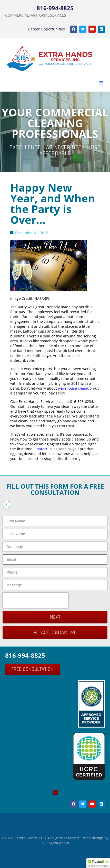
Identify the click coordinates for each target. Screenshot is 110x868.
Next (55, 617)
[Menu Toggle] (55, 793)
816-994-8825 (55, 8)
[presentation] (35, 600)
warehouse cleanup (75, 388)
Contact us (43, 449)
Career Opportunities (47, 29)
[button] (101, 83)
